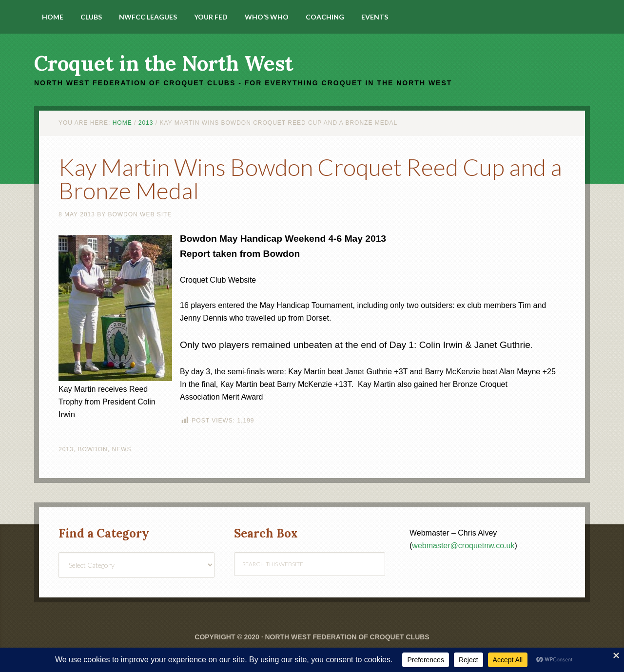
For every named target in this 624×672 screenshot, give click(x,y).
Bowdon (92, 449)
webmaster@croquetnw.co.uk (463, 546)
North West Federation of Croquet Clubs (347, 637)
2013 (66, 449)
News (121, 449)
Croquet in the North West (164, 63)
